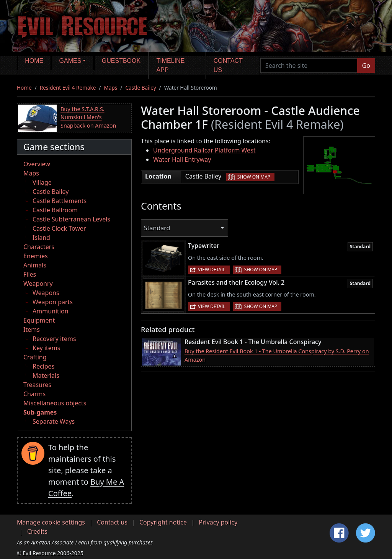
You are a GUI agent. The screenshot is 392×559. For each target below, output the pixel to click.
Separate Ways (54, 421)
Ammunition (51, 311)
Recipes (43, 366)
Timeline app (171, 65)
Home (34, 61)
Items (32, 329)
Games (70, 61)
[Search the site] (309, 66)
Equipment (39, 320)
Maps (111, 88)
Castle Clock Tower (59, 228)
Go (366, 66)
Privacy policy (218, 522)
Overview (37, 164)
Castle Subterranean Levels (71, 219)
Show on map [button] (254, 177)
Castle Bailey (140, 88)
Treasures (37, 385)
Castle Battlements (60, 201)
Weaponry (38, 284)
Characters (39, 247)
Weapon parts (53, 302)
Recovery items (54, 339)
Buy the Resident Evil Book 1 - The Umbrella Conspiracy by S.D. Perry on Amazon (277, 355)
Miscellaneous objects (55, 403)
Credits (37, 531)
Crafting (35, 357)
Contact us (228, 65)
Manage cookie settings (51, 522)
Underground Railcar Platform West (204, 150)
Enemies (36, 256)
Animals (35, 265)
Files (30, 274)
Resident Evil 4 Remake (68, 88)
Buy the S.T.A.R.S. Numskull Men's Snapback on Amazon (88, 117)
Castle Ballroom (55, 210)
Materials (46, 375)
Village (42, 182)
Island (41, 238)
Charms (34, 394)
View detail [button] (212, 270)
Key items (46, 348)
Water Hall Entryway (182, 159)
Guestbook (121, 61)
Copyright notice (163, 522)
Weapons (46, 293)
